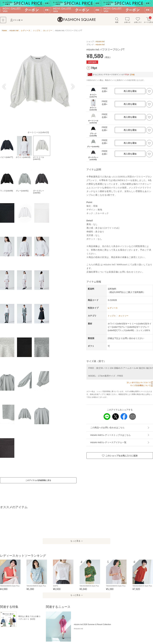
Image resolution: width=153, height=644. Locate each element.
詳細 (132, 76)
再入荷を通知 (130, 92)
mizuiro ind (100, 43)
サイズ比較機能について (142, 387)
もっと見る (75, 547)
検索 (117, 21)
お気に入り (138, 21)
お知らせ (127, 21)
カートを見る (148, 21)
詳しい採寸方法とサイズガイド (139, 384)
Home (4, 32)
